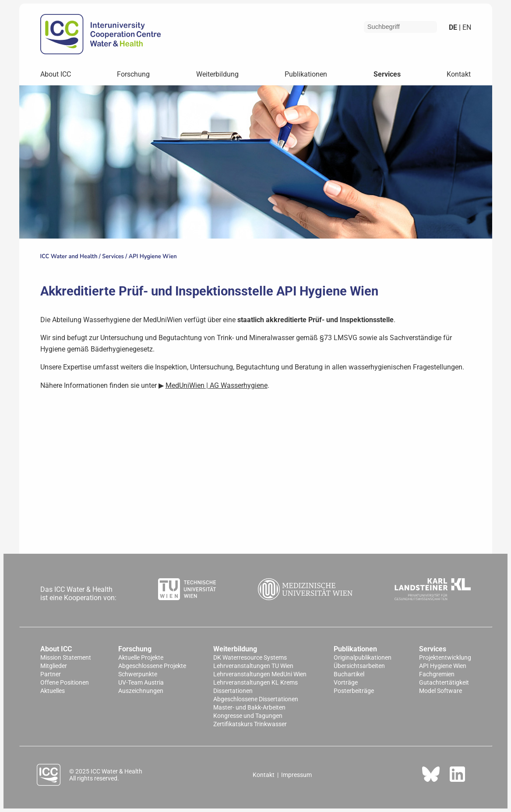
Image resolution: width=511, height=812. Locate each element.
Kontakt (459, 74)
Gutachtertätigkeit (444, 683)
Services (387, 74)
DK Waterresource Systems (250, 658)
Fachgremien (437, 674)
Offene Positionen (65, 683)
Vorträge (346, 683)
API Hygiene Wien (153, 257)
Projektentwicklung (445, 658)
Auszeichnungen (141, 691)
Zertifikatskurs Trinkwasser (250, 724)
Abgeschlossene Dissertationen (256, 699)
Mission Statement (66, 658)
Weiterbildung (217, 74)
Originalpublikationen (363, 658)
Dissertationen (233, 691)
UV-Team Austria (141, 683)
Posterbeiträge (354, 691)
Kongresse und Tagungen (248, 716)
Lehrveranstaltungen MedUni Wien (260, 674)
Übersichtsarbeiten (359, 666)
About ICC (56, 74)
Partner (51, 674)
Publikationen (306, 74)
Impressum (296, 775)
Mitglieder (54, 666)
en (466, 27)
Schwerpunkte (138, 674)
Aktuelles (53, 691)
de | (455, 27)
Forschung (133, 74)
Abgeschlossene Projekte (152, 666)
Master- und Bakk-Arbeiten (249, 708)
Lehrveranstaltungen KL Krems (255, 683)
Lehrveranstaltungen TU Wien (253, 666)
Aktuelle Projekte (141, 658)
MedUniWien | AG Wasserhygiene (217, 385)
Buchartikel (349, 674)
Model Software (441, 691)
